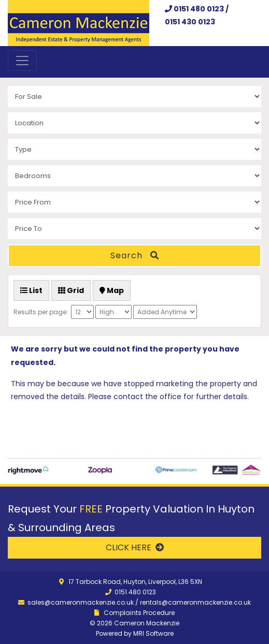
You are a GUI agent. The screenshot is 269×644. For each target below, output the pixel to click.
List (31, 290)
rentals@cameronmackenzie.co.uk (195, 602)
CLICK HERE (135, 547)
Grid (71, 290)
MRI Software (153, 633)
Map (112, 290)
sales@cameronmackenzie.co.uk (81, 602)
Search (135, 255)
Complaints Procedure (139, 613)
